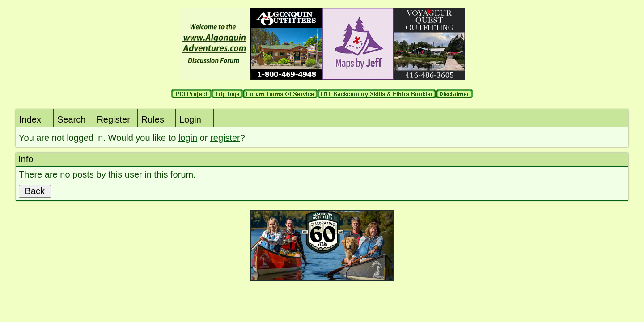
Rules (153, 119)
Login (190, 119)
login (188, 138)
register (225, 138)
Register (113, 119)
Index (30, 119)
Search (71, 119)
